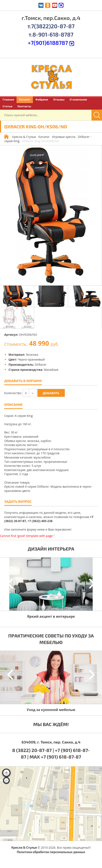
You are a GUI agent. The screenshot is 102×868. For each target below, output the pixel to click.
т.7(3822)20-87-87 (51, 26)
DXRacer (41, 365)
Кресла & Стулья (24, 137)
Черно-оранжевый (31, 359)
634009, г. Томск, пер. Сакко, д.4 (51, 742)
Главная (8, 100)
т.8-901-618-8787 (51, 34)
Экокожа (32, 355)
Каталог (25, 100)
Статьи (7, 106)
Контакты (24, 106)
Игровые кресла (64, 137)
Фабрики (42, 100)
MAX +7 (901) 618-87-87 (55, 757)
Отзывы (59, 100)
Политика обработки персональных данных (51, 852)
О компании (78, 100)
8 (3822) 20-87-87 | (34, 750)
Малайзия (51, 370)
